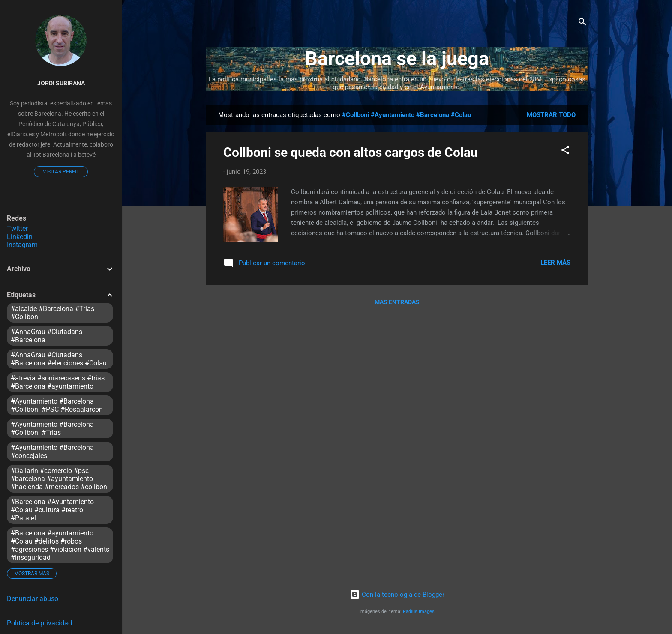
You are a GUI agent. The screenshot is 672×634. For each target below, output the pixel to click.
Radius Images (419, 612)
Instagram (22, 245)
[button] (565, 151)
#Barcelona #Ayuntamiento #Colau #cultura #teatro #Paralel (52, 510)
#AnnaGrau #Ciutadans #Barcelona (46, 336)
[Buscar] (582, 23)
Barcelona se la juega (397, 58)
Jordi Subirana (61, 83)
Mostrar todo (551, 115)
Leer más (555, 263)
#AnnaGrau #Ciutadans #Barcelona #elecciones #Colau (59, 359)
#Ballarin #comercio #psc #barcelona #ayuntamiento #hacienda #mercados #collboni (60, 479)
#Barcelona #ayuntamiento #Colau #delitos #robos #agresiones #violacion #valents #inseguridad (60, 545)
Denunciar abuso (33, 599)
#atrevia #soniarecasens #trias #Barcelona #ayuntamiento (58, 382)
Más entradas (397, 302)
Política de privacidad (39, 623)
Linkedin (20, 237)
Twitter (17, 229)
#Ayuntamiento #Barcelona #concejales (52, 452)
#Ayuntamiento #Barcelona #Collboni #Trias (52, 428)
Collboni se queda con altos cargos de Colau (351, 152)
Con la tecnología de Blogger (397, 595)
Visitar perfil (61, 172)
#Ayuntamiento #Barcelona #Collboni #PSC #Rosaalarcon (57, 405)
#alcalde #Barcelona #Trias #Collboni (52, 313)
